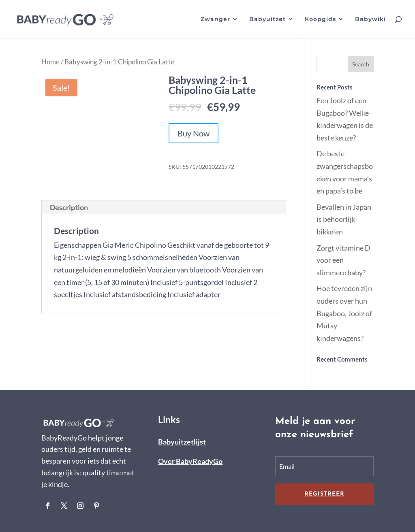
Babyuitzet (267, 19)
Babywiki (370, 19)
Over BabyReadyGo (190, 461)
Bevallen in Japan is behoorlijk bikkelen (344, 219)
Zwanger (215, 19)
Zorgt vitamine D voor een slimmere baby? (343, 260)
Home (50, 62)
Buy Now (194, 133)
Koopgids (320, 19)
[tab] (69, 207)
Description (69, 207)
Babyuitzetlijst (182, 442)
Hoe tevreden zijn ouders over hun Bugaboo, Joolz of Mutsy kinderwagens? (344, 313)
